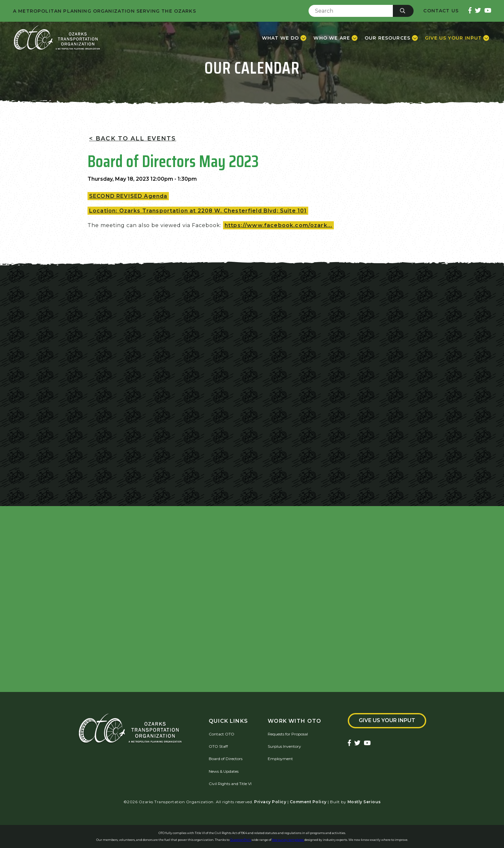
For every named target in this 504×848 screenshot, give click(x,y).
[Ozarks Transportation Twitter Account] (478, 11)
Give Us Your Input (387, 720)
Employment (280, 759)
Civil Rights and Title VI (230, 784)
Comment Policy (308, 802)
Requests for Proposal (288, 734)
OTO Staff (218, 746)
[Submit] (403, 11)
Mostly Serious (364, 802)
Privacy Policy (270, 802)
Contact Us (441, 11)
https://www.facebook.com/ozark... (278, 225)
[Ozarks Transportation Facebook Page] (470, 11)
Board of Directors (226, 759)
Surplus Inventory (284, 746)
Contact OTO (222, 734)
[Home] (57, 38)
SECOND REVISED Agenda (128, 196)
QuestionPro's (241, 840)
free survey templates (288, 840)
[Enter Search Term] (351, 11)
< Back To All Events (133, 139)
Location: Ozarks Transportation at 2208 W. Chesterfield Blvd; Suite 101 (198, 211)
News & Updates (224, 771)
